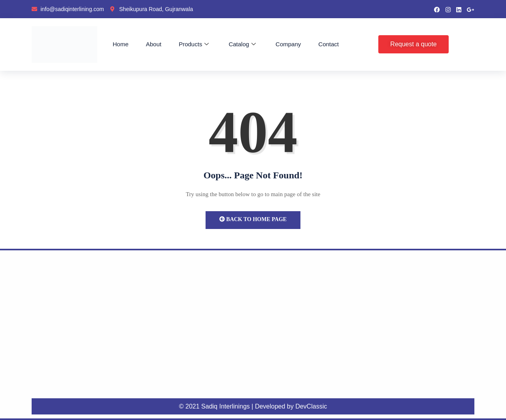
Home (121, 44)
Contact (329, 44)
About (154, 44)
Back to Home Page (253, 219)
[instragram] (448, 9)
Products (194, 44)
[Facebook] (437, 9)
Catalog (242, 44)
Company (288, 44)
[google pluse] (471, 9)
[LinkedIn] (459, 9)
